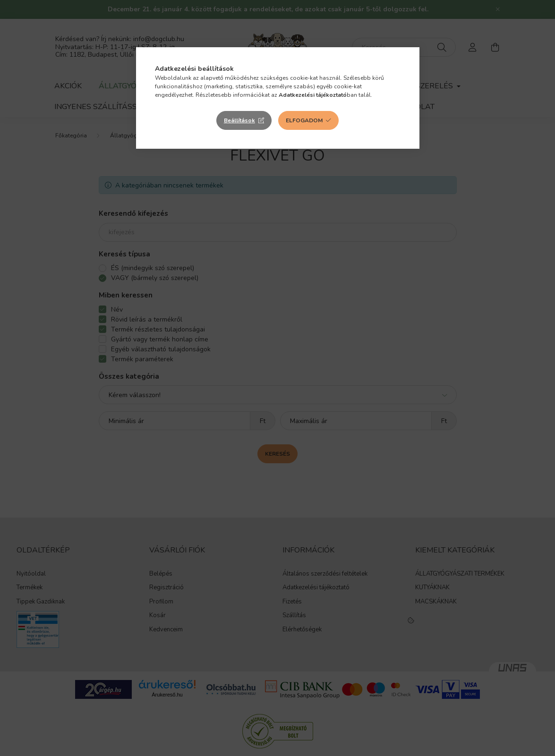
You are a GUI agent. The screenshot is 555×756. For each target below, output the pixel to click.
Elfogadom (304, 120)
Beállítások (239, 120)
